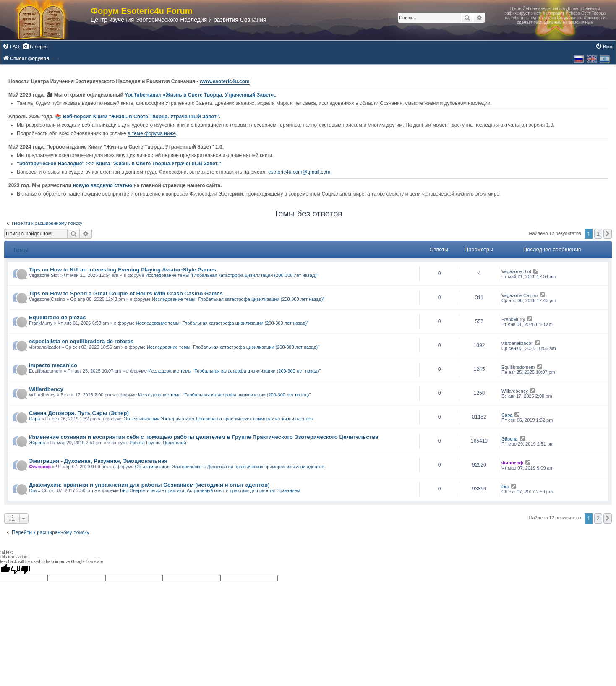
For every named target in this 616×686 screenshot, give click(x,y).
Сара (34, 419)
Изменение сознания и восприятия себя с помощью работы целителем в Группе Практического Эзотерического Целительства (204, 437)
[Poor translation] (21, 569)
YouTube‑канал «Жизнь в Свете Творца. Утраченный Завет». (200, 95)
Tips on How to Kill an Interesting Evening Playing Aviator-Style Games (123, 270)
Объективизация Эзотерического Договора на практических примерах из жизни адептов (218, 419)
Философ (40, 467)
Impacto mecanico (53, 365)
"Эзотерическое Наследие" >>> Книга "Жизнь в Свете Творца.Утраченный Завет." (119, 164)
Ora (33, 490)
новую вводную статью (103, 185)
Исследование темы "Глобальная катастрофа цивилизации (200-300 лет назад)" (232, 275)
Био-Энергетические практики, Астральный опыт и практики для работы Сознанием (210, 490)
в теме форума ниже (152, 133)
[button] (608, 234)
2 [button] (598, 234)
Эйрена (37, 443)
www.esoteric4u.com (225, 81)
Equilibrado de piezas (57, 317)
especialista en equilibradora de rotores (81, 341)
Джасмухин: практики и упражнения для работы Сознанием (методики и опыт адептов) (149, 485)
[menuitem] (11, 47)
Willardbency (46, 389)
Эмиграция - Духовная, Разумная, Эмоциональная (98, 461)
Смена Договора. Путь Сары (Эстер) (79, 413)
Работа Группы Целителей (158, 443)
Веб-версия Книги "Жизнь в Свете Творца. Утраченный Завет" (141, 117)
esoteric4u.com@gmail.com (299, 172)
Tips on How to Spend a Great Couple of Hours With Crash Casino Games (126, 293)
